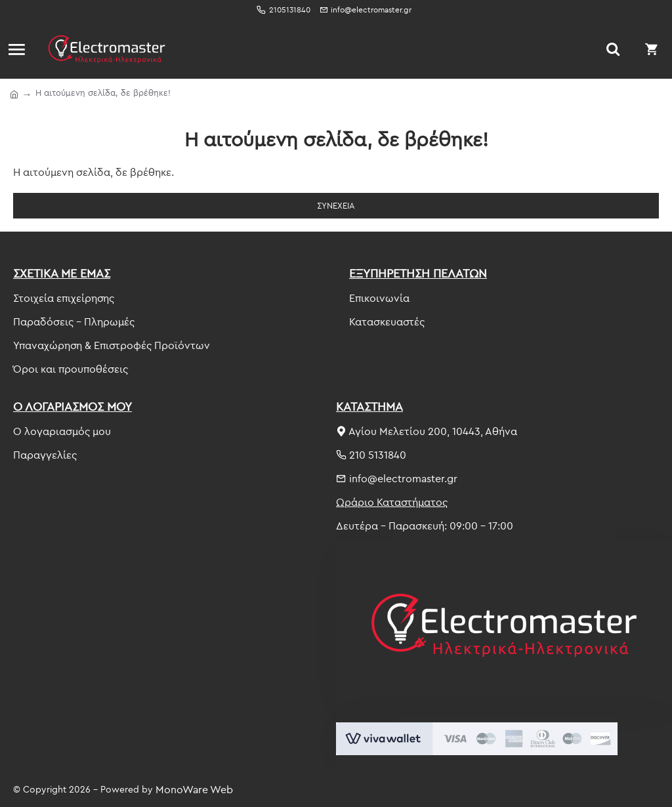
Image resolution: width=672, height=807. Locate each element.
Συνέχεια (336, 205)
